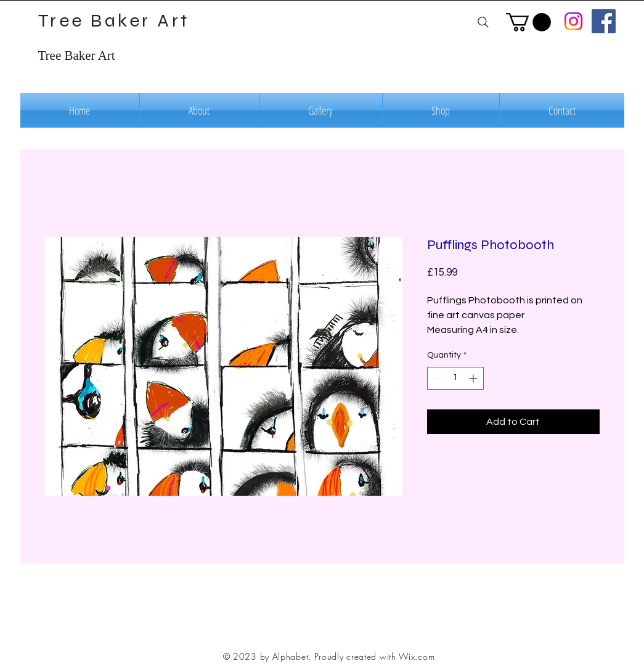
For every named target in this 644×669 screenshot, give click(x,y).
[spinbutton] (455, 378)
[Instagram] (573, 21)
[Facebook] (604, 21)
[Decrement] (437, 378)
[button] (528, 22)
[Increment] (474, 378)
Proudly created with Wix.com (375, 656)
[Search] (483, 22)
